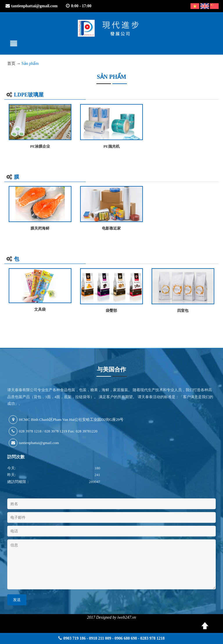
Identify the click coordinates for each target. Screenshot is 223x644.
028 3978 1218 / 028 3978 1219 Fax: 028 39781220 (53, 431)
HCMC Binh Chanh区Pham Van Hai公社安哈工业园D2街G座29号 (66, 420)
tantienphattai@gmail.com (35, 6)
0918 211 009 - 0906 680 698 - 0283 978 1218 (127, 638)
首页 (11, 63)
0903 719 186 (74, 638)
